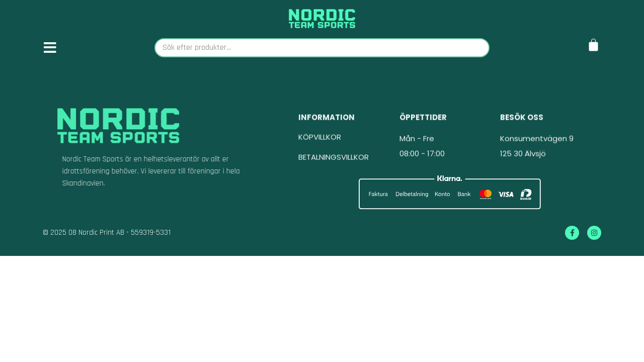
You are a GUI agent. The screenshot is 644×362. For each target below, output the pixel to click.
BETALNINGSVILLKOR (334, 161)
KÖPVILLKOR (320, 141)
